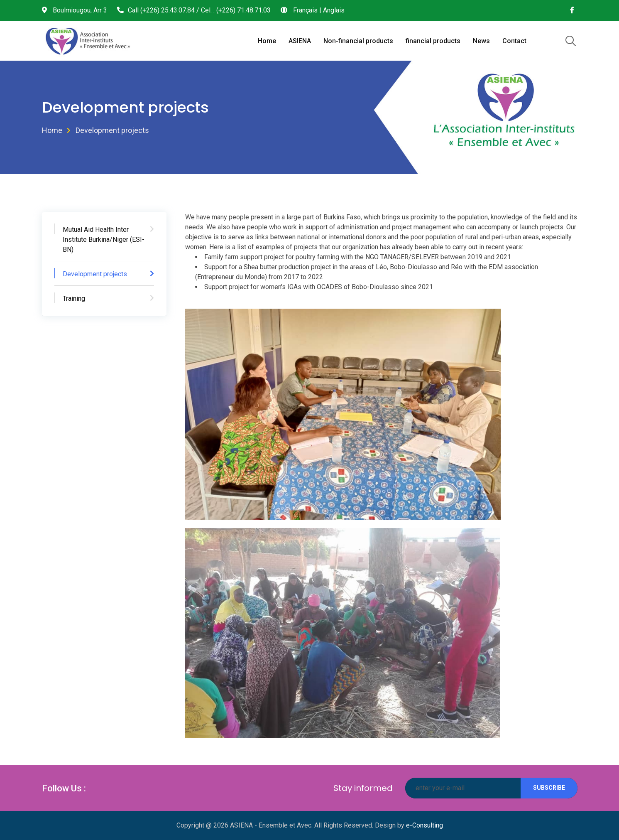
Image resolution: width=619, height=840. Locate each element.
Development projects (95, 274)
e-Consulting (424, 825)
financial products (433, 41)
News (481, 41)
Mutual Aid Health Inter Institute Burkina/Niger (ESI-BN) (104, 239)
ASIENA (300, 41)
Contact (514, 41)
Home (267, 41)
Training (74, 298)
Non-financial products (358, 41)
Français (305, 10)
